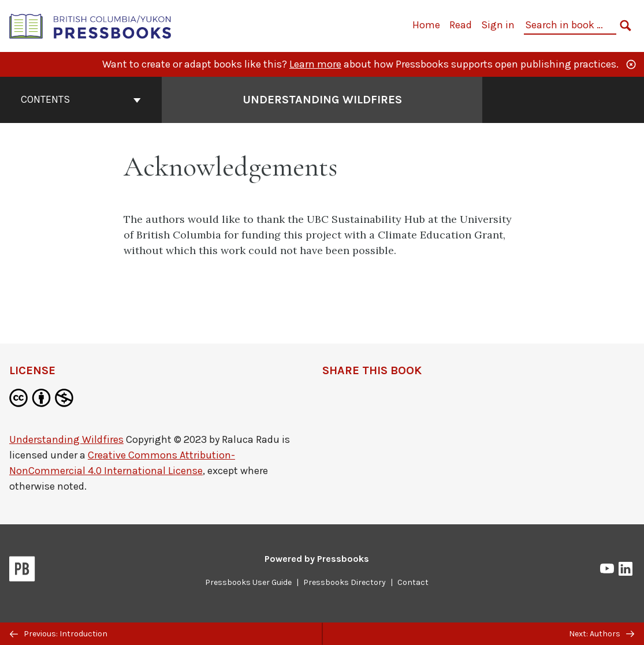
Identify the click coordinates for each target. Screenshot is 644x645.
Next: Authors (602, 634)
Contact (413, 582)
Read (461, 25)
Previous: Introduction (59, 634)
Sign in (498, 25)
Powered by (317, 559)
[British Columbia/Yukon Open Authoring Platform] (91, 25)
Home (426, 25)
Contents (81, 99)
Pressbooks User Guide (248, 582)
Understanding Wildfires (66, 439)
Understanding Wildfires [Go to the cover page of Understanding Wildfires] (322, 100)
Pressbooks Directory (345, 582)
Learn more (315, 64)
